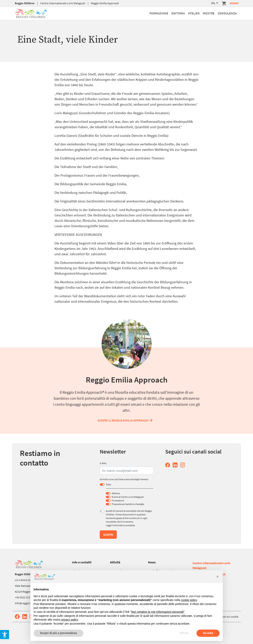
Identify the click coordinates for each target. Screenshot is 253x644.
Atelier (194, 13)
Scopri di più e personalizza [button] (58, 633)
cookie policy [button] (189, 600)
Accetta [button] (208, 633)
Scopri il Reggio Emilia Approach (125, 420)
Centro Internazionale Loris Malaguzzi (63, 3)
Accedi (234, 3)
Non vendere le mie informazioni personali (157, 612)
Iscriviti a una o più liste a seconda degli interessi (124, 479)
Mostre (209, 13)
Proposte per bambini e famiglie (128, 504)
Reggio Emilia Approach (105, 3)
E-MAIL (103, 463)
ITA (213, 3)
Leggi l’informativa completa (120, 525)
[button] (218, 577)
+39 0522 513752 (25, 597)
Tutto (108, 484)
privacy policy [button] (70, 620)
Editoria (178, 13)
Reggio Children (25, 3)
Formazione (159, 13)
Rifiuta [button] (184, 633)
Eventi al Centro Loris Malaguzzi (128, 497)
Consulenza (227, 13)
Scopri (108, 535)
